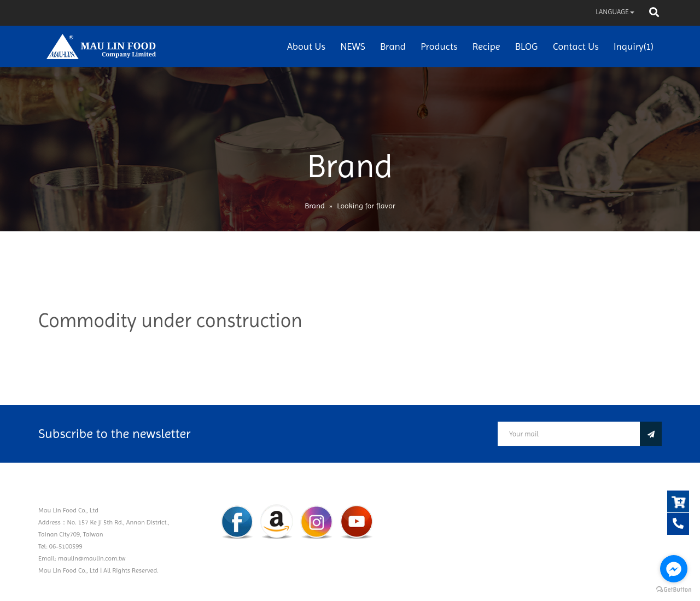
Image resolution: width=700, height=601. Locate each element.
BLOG (527, 46)
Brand (393, 46)
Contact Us (576, 46)
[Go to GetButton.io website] (674, 590)
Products (439, 46)
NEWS (352, 46)
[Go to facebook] (674, 569)
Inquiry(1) (634, 46)
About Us (306, 46)
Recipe (486, 46)
